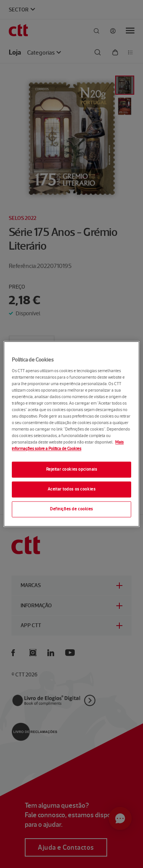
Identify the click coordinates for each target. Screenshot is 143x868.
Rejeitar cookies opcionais (72, 469)
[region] (71, 434)
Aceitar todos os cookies (72, 489)
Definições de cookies (71, 509)
